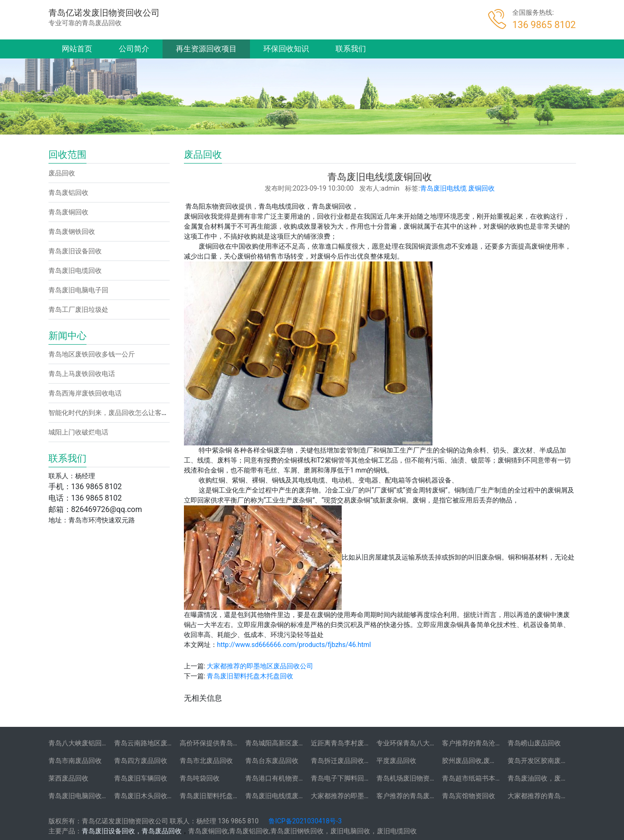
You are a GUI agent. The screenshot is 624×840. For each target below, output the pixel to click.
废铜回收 (481, 188)
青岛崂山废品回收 (534, 743)
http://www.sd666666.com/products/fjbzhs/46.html (294, 645)
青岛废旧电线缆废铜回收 (282, 796)
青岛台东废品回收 (272, 761)
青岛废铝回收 (68, 193)
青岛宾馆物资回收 (469, 796)
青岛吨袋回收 (200, 778)
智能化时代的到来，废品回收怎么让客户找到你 (118, 413)
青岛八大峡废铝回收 (78, 743)
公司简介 (134, 49)
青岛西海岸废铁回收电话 (85, 393)
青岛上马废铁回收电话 (82, 374)
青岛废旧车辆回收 (141, 778)
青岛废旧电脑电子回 (78, 290)
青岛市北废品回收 (206, 761)
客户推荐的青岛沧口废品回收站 (489, 743)
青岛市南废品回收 (75, 761)
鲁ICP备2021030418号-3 (305, 821)
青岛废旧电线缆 (443, 188)
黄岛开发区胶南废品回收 (544, 761)
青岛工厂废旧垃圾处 (78, 309)
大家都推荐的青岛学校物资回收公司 (561, 796)
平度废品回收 (396, 761)
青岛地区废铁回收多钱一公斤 (92, 354)
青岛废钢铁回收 (72, 232)
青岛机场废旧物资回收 (410, 778)
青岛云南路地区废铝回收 (151, 743)
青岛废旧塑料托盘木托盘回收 (250, 676)
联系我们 (351, 49)
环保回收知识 (286, 49)
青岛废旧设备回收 (75, 251)
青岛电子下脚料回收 (341, 778)
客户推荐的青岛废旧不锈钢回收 (423, 796)
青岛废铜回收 (68, 212)
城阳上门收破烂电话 (78, 432)
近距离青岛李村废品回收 (347, 743)
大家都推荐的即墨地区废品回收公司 (260, 666)
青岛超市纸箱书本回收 (475, 778)
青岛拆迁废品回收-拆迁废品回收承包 (365, 761)
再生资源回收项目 (206, 49)
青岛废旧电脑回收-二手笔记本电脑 (99, 796)
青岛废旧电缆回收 (75, 270)
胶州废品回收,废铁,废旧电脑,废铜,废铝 (498, 761)
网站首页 (77, 49)
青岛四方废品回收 (141, 761)
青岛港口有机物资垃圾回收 (285, 778)
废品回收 (62, 173)
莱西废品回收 (68, 778)
